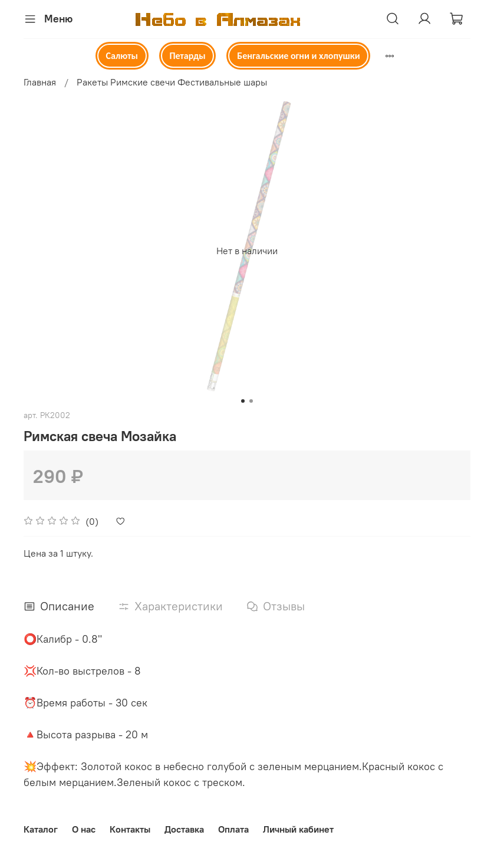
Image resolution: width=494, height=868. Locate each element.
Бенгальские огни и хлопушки (298, 56)
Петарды (187, 56)
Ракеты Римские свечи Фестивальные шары (172, 82)
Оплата (233, 829)
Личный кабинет (298, 829)
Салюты (121, 56)
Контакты (130, 829)
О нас (84, 829)
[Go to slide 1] (243, 401)
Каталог (41, 829)
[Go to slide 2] (251, 401)
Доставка (184, 829)
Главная (40, 82)
